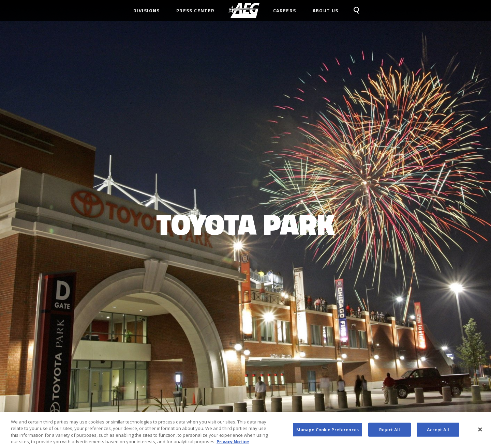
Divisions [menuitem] (147, 10)
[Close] (480, 432)
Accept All (438, 432)
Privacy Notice (233, 444)
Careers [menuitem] (285, 10)
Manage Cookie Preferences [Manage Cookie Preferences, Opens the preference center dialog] (328, 432)
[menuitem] (244, 10)
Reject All (390, 432)
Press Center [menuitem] (196, 10)
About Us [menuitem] (326, 10)
